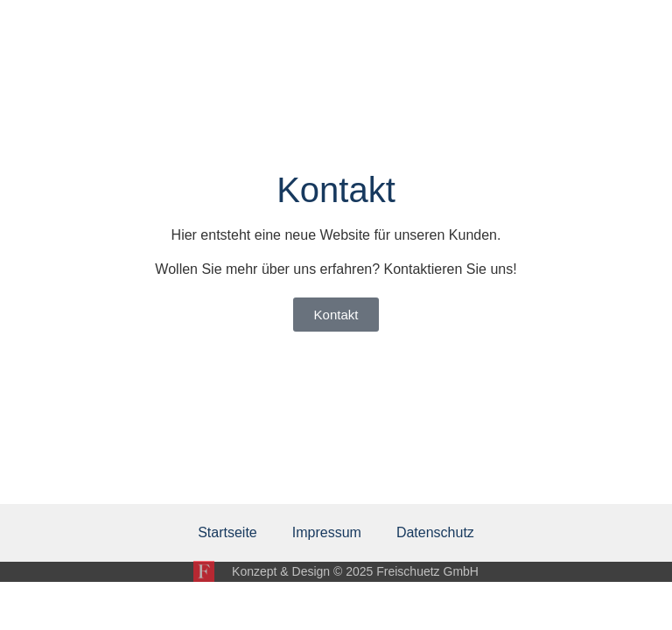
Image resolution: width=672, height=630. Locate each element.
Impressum (327, 532)
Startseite (227, 532)
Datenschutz (435, 532)
